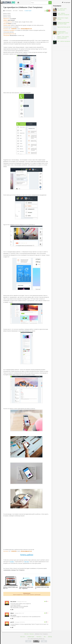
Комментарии (31, 637)
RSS (45, 637)
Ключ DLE (23, 637)
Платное (32, 634)
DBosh (12, 613)
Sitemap (50, 637)
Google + (12, 562)
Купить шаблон (27, 555)
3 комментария (28, 11)
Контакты (39, 637)
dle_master (13, 602)
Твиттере (27, 562)
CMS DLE (26, 634)
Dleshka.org (9, 2)
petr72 (12, 622)
